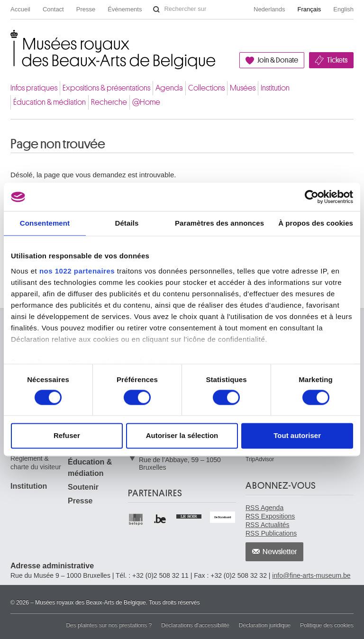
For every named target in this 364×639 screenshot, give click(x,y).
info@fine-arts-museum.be (311, 575)
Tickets (337, 60)
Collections (206, 88)
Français (309, 9)
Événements (125, 9)
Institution (275, 88)
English (343, 9)
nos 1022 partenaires (77, 271)
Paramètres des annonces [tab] (219, 223)
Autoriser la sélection (182, 436)
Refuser (67, 436)
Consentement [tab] (45, 223)
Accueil (20, 9)
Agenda (169, 88)
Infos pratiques (34, 88)
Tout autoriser (297, 436)
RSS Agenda (264, 508)
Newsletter (280, 552)
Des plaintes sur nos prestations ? (109, 625)
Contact (53, 9)
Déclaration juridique (265, 625)
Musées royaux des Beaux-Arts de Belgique (11, 40)
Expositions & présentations (106, 88)
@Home (146, 102)
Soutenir (83, 487)
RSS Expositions (270, 516)
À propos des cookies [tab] (316, 223)
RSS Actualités (268, 525)
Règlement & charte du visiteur (36, 463)
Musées (243, 88)
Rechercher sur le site (156, 9)
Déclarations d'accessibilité (195, 625)
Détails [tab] (127, 223)
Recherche (109, 102)
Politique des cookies (327, 625)
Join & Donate (278, 60)
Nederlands (269, 9)
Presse (86, 9)
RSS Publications (271, 533)
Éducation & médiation (50, 102)
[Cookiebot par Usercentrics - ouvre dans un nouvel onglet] (312, 197)
